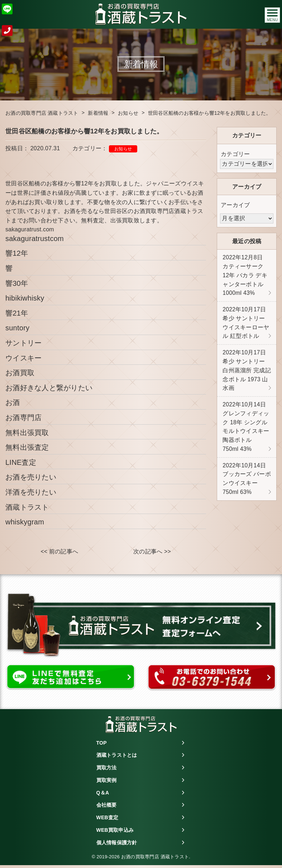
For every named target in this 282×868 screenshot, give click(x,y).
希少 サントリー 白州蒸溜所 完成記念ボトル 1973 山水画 (247, 374)
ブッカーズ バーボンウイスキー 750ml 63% (247, 485)
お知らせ (123, 149)
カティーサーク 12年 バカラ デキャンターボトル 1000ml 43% (245, 276)
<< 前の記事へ (59, 552)
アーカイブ (235, 205)
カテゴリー (235, 154)
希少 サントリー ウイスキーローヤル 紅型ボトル (246, 325)
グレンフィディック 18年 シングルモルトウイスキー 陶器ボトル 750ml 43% (246, 432)
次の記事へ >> (152, 552)
